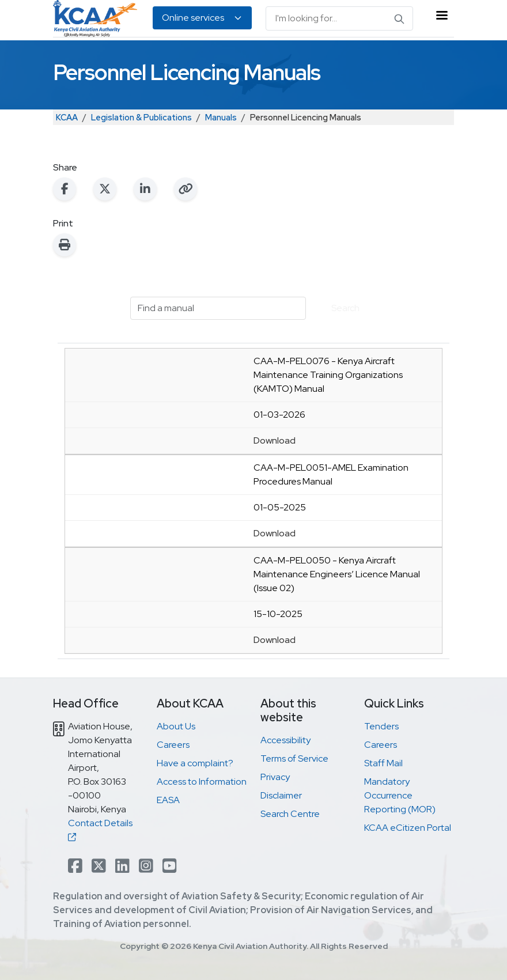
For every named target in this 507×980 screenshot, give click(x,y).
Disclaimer (281, 795)
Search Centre (290, 814)
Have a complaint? (195, 763)
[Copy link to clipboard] (186, 189)
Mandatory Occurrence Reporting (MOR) (400, 795)
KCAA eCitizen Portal (408, 828)
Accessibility (285, 740)
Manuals (221, 117)
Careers (173, 745)
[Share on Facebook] (65, 189)
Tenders (381, 726)
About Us (176, 726)
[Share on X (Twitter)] (105, 189)
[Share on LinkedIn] (145, 189)
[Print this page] (65, 245)
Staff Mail (383, 763)
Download (275, 440)
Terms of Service (294, 758)
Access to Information (202, 782)
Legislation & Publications (141, 117)
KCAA (67, 117)
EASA (168, 800)
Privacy (275, 777)
